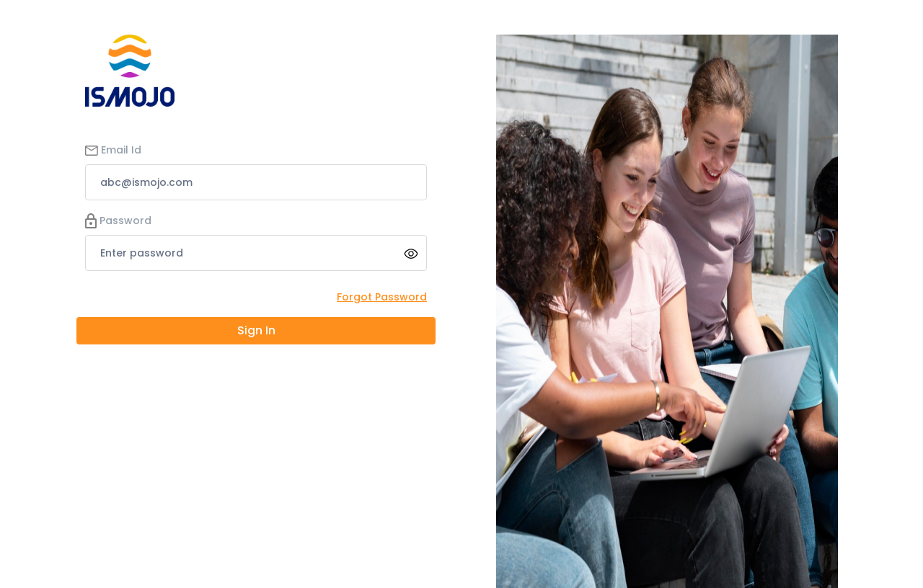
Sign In (256, 330)
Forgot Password (382, 297)
